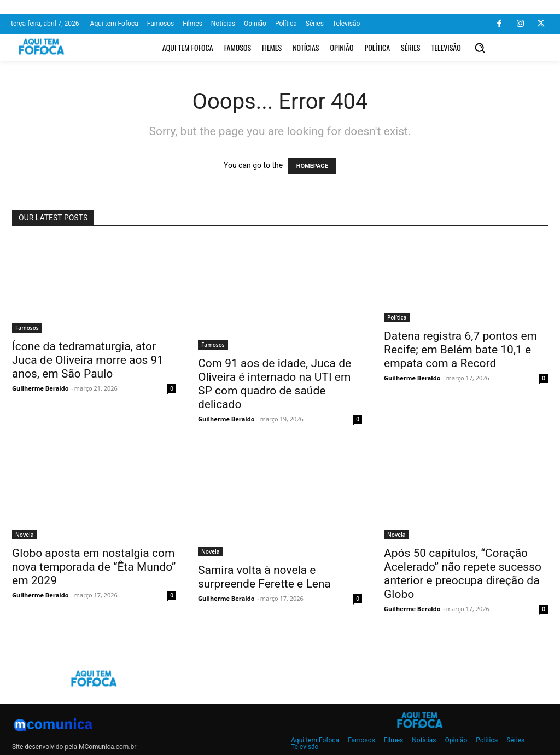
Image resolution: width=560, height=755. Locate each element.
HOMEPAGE (312, 166)
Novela (25, 535)
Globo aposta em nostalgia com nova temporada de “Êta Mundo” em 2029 (94, 567)
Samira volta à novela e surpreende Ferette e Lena (264, 577)
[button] (480, 48)
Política (397, 317)
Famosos (27, 328)
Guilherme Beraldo (40, 388)
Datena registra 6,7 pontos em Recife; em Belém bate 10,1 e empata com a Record (460, 350)
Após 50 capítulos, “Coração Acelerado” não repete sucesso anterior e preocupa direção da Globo (463, 574)
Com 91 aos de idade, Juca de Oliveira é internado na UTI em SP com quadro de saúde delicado (275, 384)
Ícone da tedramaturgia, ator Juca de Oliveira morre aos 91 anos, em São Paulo (88, 360)
